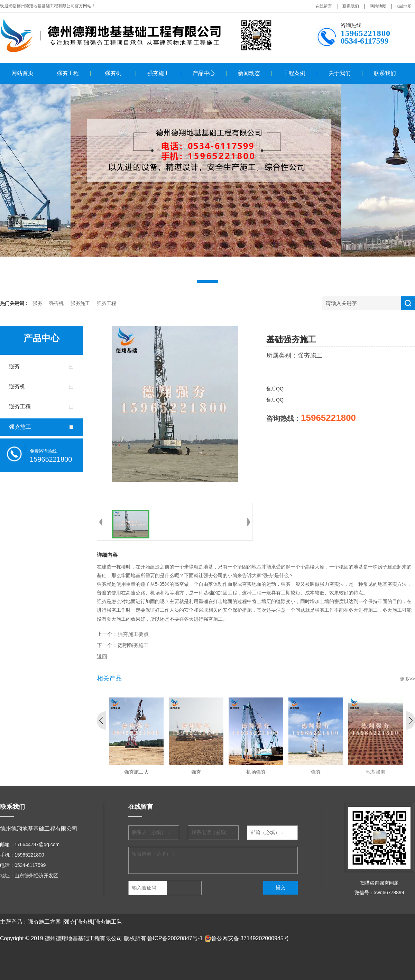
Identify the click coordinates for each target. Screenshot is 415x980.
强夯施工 (158, 73)
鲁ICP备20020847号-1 (175, 938)
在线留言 (324, 6)
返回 (102, 657)
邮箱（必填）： (268, 833)
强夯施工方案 (44, 922)
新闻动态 (249, 73)
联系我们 (351, 6)
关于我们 (340, 73)
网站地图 (378, 6)
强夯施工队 (108, 922)
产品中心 (204, 73)
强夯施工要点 (133, 634)
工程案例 (294, 73)
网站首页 (22, 73)
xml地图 (404, 6)
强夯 (37, 303)
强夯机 (113, 73)
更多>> (407, 679)
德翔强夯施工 (133, 645)
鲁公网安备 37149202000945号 (247, 939)
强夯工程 (68, 73)
